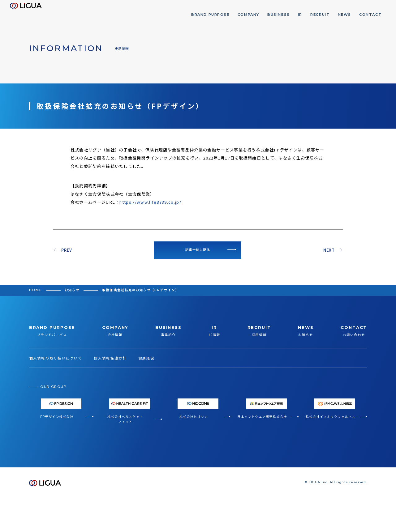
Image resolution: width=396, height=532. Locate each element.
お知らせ (72, 290)
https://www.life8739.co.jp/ (150, 202)
